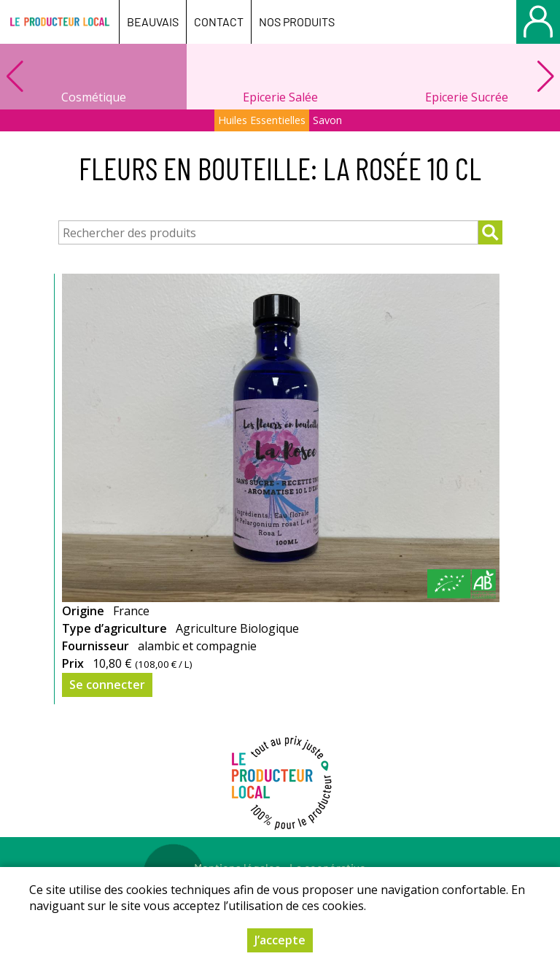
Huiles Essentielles (262, 120)
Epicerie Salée (280, 97)
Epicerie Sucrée (467, 97)
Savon (327, 120)
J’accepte (280, 940)
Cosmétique (94, 97)
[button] (545, 77)
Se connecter (107, 685)
